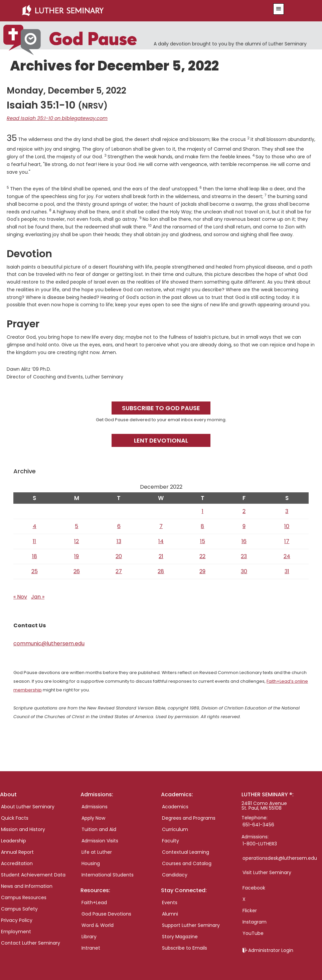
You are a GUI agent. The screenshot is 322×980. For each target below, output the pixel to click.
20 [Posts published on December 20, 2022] (119, 556)
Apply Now (93, 817)
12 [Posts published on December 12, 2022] (76, 541)
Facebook (254, 887)
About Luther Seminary (28, 806)
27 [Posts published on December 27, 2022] (119, 571)
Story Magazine (180, 936)
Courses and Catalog (187, 863)
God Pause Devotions (106, 914)
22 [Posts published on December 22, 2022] (202, 556)
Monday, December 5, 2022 (66, 90)
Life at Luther (97, 851)
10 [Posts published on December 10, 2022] (287, 526)
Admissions (95, 806)
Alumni (170, 914)
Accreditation (17, 863)
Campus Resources (24, 897)
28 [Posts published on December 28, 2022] (161, 571)
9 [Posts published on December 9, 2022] (244, 526)
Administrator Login (271, 950)
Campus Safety (19, 908)
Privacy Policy (17, 920)
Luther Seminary (135, 11)
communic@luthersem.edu (49, 643)
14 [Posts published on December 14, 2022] (161, 541)
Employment (16, 931)
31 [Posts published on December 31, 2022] (287, 571)
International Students (108, 874)
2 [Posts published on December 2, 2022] (244, 511)
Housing (91, 863)
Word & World (98, 925)
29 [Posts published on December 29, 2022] (202, 571)
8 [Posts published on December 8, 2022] (202, 526)
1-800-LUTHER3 (260, 843)
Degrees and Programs (189, 817)
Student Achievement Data (33, 874)
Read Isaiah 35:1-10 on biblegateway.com (54, 118)
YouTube (253, 933)
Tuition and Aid (99, 829)
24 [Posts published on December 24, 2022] (287, 556)
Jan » (38, 596)
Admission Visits (100, 840)
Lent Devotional (161, 440)
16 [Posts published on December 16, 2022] (244, 541)
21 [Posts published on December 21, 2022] (161, 556)
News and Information (27, 885)
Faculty (171, 840)
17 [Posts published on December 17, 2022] (287, 541)
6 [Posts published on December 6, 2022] (119, 526)
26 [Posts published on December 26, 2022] (77, 571)
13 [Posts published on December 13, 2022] (119, 541)
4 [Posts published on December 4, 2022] (35, 526)
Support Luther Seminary (191, 925)
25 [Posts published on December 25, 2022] (35, 571)
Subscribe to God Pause (161, 407)
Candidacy (175, 874)
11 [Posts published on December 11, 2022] (34, 541)
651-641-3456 (258, 824)
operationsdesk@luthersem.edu (280, 857)
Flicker (250, 910)
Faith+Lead (94, 902)
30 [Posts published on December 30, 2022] (244, 571)
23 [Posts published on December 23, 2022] (244, 556)
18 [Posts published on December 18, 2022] (35, 556)
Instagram (255, 921)
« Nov (20, 596)
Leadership (14, 840)
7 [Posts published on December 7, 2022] (161, 526)
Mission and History (23, 829)
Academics (175, 806)
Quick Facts (15, 817)
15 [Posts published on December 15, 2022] (203, 541)
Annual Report (17, 851)
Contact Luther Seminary (31, 942)
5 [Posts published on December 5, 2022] (76, 526)
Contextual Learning (186, 851)
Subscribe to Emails (185, 948)
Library (89, 936)
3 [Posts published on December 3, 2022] (287, 511)
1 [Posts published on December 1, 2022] (203, 511)
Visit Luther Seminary (267, 872)
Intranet (91, 948)
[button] (279, 9)
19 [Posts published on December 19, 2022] (76, 556)
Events (170, 902)
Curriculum (175, 829)
